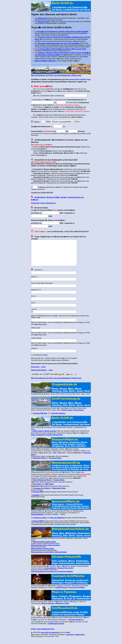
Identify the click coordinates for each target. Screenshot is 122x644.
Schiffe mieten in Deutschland (73, 416)
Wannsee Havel (44, 22)
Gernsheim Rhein (55, 464)
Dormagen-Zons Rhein (41, 494)
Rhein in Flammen (48, 609)
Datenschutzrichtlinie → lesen (42, 376)
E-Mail (33, 635)
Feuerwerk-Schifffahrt (77, 593)
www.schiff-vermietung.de (50, 638)
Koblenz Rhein (59, 486)
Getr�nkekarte (40, 197)
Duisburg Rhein (38, 498)
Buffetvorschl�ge (53, 197)
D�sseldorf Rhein (59, 494)
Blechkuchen (51, 203)
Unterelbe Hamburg (58, 419)
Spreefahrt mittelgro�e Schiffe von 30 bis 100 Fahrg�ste (59, 43)
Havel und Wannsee (38, 441)
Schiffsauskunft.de (76, 625)
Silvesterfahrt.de (50, 574)
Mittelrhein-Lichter (63, 609)
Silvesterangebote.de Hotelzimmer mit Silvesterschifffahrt (52, 577)
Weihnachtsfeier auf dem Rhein (42, 558)
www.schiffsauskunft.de (46, 635)
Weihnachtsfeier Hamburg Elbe (44, 547)
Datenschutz (80, 640)
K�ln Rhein (49, 490)
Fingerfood (35, 203)
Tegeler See (42, 18)
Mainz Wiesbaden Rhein (42, 486)
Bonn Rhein (37, 490)
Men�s (64, 197)
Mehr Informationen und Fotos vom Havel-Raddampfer (56, 384)
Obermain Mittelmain (57, 523)
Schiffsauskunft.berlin (55, 441)
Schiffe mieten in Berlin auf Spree (44, 437)
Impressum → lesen (38, 373)
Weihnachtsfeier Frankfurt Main (42, 554)
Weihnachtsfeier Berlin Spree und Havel (46, 551)
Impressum (70, 640)
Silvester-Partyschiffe (65, 574)
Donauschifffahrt (38, 527)
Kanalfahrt (36, 501)
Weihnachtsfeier (61, 558)
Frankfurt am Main (40, 523)
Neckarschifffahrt (37, 520)
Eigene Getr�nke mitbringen (45, 61)
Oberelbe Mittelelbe (40, 419)
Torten (43, 203)
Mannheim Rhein (39, 464)
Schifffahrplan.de (62, 593)
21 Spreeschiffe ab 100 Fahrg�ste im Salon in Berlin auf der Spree (62, 49)
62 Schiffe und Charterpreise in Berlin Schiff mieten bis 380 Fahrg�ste (63, 32)
